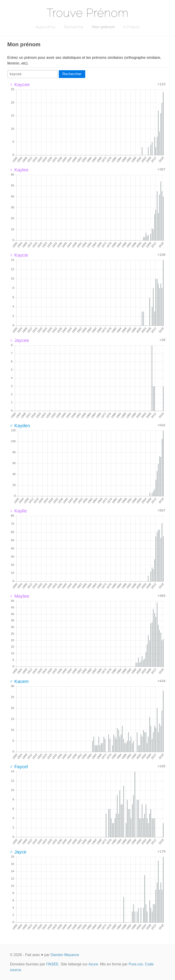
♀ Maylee (19, 596)
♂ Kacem (19, 681)
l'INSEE (52, 964)
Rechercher (72, 74)
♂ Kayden (20, 426)
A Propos (131, 27)
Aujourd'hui (45, 27)
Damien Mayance (65, 955)
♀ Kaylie (18, 511)
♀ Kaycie (19, 255)
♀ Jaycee (19, 340)
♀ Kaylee (19, 170)
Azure (93, 964)
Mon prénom (103, 27)
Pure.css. (136, 964)
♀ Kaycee (20, 85)
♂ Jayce (18, 852)
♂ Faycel (19, 767)
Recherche (74, 27)
